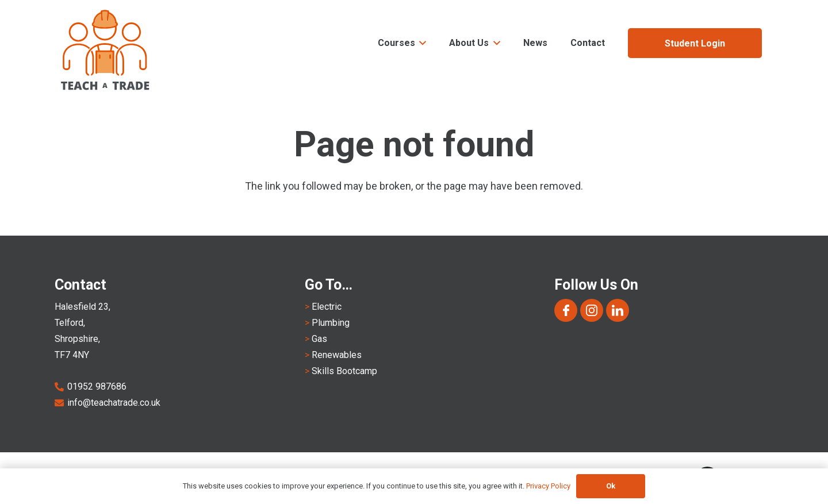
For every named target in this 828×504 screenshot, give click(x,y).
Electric (327, 307)
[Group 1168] (566, 310)
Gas (319, 339)
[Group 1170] (618, 310)
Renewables (337, 355)
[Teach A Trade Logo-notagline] (106, 51)
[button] (421, 43)
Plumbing (331, 323)
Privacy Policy (548, 486)
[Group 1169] (592, 310)
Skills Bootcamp (344, 371)
